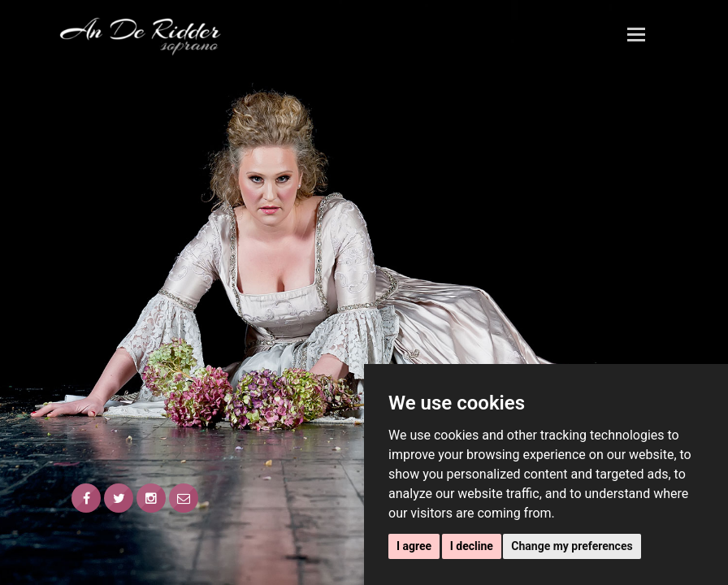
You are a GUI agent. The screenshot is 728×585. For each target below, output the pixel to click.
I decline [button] (472, 546)
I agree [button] (414, 546)
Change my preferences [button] (572, 546)
